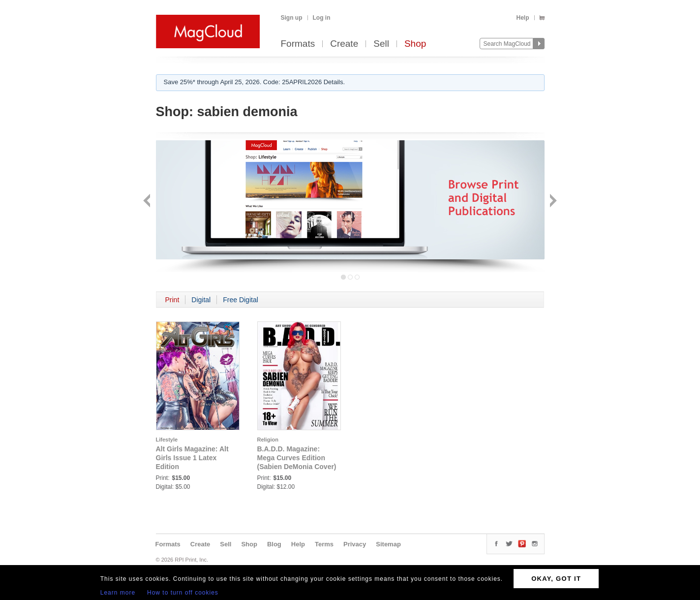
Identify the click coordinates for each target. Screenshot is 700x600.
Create (344, 44)
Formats (298, 44)
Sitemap (388, 544)
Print (172, 300)
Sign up (292, 18)
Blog (274, 544)
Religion (268, 440)
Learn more (118, 593)
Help (522, 18)
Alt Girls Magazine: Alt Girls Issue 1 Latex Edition (192, 458)
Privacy (355, 544)
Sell (381, 44)
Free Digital (241, 300)
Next (552, 202)
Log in (322, 18)
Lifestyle (167, 440)
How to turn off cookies (183, 593)
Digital (201, 300)
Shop (415, 44)
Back (148, 202)
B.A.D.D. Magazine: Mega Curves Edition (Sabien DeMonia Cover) (297, 458)
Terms (324, 544)
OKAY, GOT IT (556, 579)
